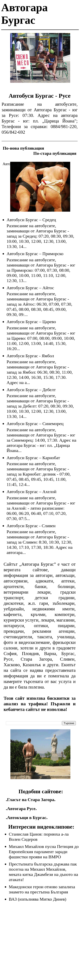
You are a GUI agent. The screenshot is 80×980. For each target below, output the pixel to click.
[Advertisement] (40, 61)
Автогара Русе (21, 809)
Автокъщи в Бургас (27, 818)
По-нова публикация (23, 148)
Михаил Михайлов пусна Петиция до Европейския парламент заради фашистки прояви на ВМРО (44, 852)
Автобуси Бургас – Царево (31, 322)
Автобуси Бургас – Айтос (30, 288)
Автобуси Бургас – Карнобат (33, 458)
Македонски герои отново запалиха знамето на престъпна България (42, 889)
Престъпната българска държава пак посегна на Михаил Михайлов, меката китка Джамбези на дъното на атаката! (43, 872)
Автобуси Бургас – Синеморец (35, 424)
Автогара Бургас (16, 164)
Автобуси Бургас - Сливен (31, 526)
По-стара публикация (55, 153)
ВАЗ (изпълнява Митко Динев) (37, 899)
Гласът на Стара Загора (31, 800)
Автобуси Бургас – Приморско (35, 254)
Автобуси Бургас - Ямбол (30, 356)
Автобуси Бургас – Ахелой (31, 492)
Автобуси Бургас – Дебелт (31, 390)
